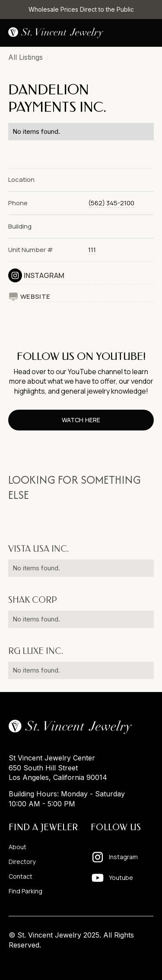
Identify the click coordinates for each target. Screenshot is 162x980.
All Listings (25, 57)
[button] (147, 33)
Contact (21, 877)
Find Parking (25, 891)
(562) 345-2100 (111, 203)
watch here (81, 420)
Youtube (121, 878)
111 (92, 250)
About (17, 847)
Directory (22, 862)
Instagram (44, 275)
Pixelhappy (135, 961)
